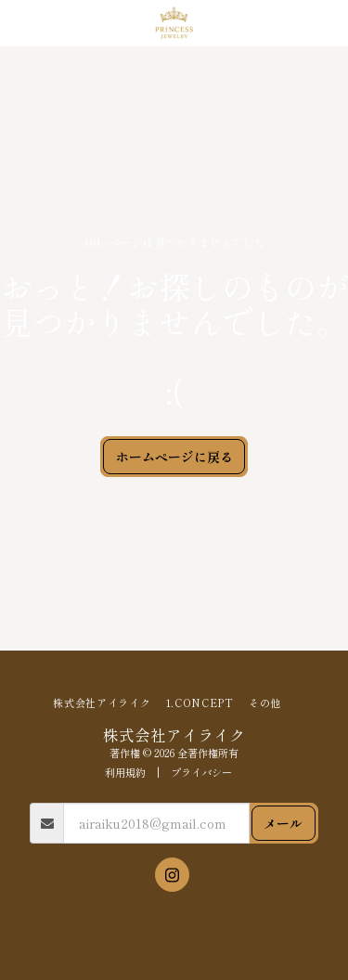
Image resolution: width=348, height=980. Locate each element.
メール (283, 823)
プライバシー (201, 772)
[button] (20, 22)
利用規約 (125, 772)
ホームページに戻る (174, 457)
